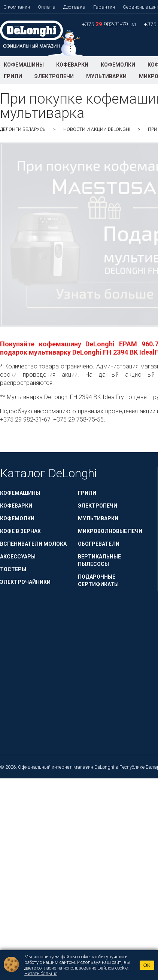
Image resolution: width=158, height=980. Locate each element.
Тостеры (13, 569)
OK (147, 965)
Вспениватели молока (33, 544)
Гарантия (104, 7)
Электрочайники (25, 582)
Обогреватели (99, 544)
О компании (17, 7)
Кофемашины (24, 65)
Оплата (47, 7)
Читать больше (41, 973)
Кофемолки (118, 65)
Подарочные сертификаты (98, 581)
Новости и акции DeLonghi (97, 129)
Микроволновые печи (110, 531)
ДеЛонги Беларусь (23, 129)
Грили (13, 76)
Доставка (74, 7)
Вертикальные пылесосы (99, 560)
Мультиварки (106, 76)
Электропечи (54, 76)
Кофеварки (72, 65)
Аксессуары (18, 557)
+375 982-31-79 (105, 24)
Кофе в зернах (20, 531)
